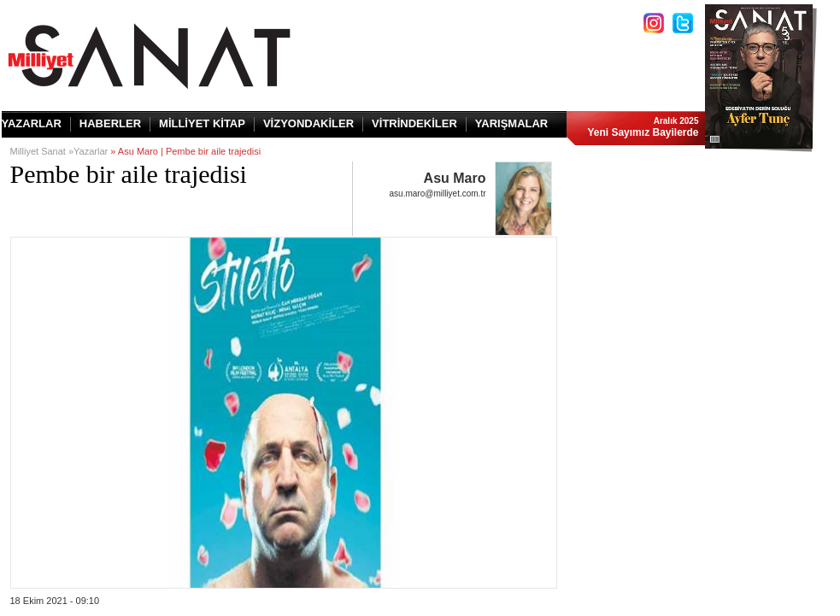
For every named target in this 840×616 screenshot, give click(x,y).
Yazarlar (91, 151)
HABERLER (110, 123)
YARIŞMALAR (511, 123)
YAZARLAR (32, 123)
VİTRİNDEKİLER (414, 123)
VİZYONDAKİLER (308, 123)
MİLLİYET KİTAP (202, 123)
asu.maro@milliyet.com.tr (438, 194)
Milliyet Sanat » (42, 151)
